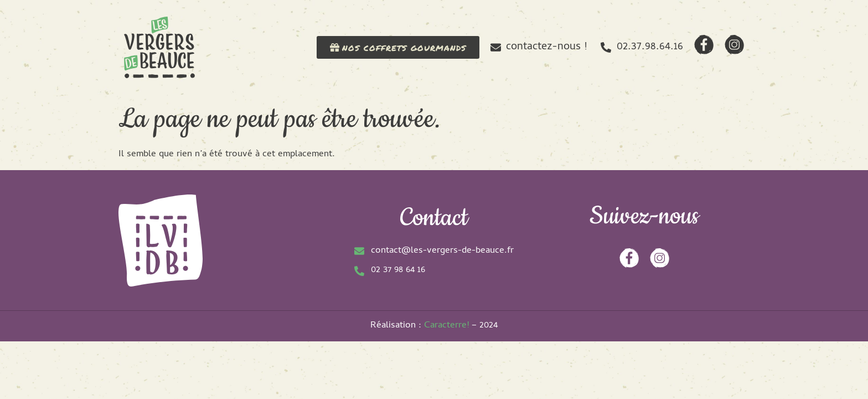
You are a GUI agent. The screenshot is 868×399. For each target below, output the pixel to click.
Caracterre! (446, 326)
